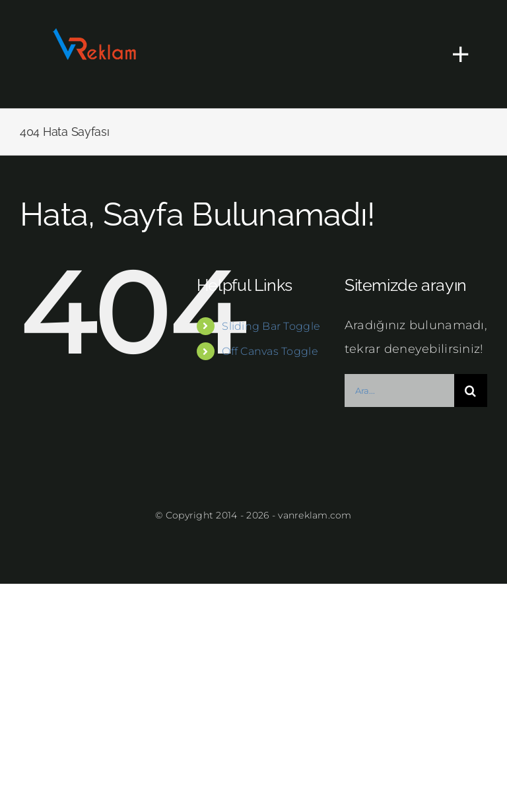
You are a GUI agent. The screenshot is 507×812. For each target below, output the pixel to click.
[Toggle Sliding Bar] (454, 54)
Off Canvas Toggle (270, 351)
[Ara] (471, 390)
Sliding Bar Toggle (271, 326)
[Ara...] (399, 390)
